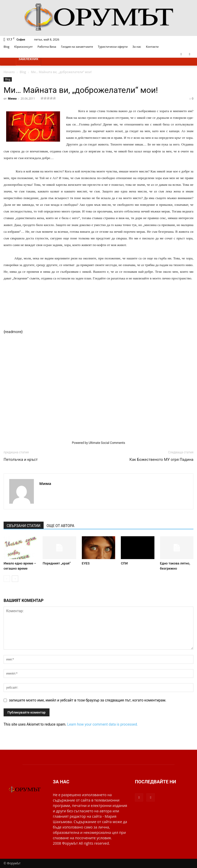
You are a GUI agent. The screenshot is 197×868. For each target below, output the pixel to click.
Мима (12, 98)
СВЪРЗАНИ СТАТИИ (24, 526)
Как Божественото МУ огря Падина (161, 460)
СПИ (124, 563)
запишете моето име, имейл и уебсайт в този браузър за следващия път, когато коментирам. (88, 700)
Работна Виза (47, 47)
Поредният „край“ (57, 563)
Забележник (28, 59)
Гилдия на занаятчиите (77, 47)
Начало (9, 72)
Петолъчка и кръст (21, 460)
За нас (137, 47)
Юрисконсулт (23, 47)
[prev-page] (7, 579)
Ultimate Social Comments (107, 443)
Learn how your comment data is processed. (103, 724)
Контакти (152, 47)
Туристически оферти (113, 47)
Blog (6, 47)
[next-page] (15, 579)
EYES (86, 563)
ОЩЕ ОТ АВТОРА (61, 526)
